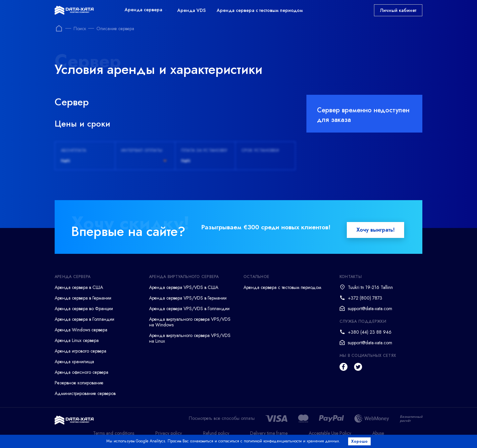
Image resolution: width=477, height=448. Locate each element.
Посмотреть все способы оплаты (222, 418)
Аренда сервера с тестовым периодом (260, 10)
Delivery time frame (269, 433)
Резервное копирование (79, 383)
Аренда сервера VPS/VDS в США (184, 287)
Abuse (378, 433)
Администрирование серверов (85, 393)
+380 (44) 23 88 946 (370, 332)
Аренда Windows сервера (81, 330)
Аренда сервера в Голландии (84, 319)
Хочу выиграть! (375, 230)
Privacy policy (169, 433)
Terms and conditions (114, 433)
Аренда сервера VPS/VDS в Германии (188, 298)
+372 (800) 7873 (365, 298)
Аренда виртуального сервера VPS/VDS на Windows (190, 322)
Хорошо (360, 441)
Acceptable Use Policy (330, 433)
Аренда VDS (191, 10)
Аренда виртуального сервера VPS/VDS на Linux (190, 338)
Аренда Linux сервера (77, 340)
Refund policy (216, 433)
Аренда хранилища (74, 362)
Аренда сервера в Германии (83, 298)
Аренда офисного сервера (81, 372)
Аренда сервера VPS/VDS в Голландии (189, 308)
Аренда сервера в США (79, 287)
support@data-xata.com (370, 308)
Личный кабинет (398, 10)
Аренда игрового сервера (80, 351)
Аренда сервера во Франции (84, 308)
